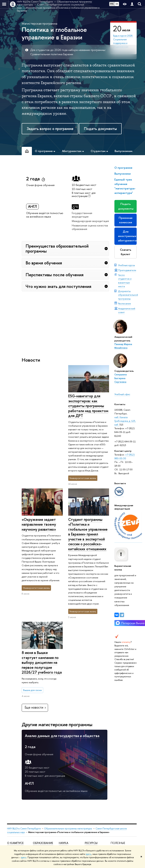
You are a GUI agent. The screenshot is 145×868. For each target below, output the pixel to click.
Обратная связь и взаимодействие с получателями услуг (43, 832)
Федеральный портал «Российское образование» (119, 786)
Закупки (11, 807)
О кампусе (15, 751)
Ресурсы (91, 751)
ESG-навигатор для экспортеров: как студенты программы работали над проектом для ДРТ (42, 406)
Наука (64, 751)
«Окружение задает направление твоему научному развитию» (85, 401)
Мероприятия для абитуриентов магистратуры (43, 771)
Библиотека (91, 756)
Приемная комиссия (126, 220)
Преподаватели (127, 270)
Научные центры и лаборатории (69, 766)
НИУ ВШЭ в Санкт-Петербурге (24, 736)
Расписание (125, 303)
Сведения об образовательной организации (17, 759)
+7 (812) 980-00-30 (125, 456)
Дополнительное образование (42, 817)
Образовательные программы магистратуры (68, 736)
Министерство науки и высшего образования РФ (120, 764)
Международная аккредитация (90, 221)
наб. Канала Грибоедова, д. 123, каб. (125, 421)
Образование (43, 751)
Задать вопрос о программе (50, 129)
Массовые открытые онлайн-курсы (121, 800)
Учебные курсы (126, 265)
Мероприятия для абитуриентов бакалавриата (43, 759)
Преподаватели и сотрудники (17, 783)
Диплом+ (38, 810)
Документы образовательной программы (128, 295)
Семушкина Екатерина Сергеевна (121, 378)
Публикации (91, 761)
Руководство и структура (15, 770)
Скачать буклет (126, 252)
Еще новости (36, 615)
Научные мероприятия (66, 758)
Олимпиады (39, 788)
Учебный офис (122, 394)
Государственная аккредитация (82, 215)
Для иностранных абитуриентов (127, 236)
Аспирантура (40, 824)
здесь (89, 854)
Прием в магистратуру (40, 804)
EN (117, 4)
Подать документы (100, 129)
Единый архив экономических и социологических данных (94, 771)
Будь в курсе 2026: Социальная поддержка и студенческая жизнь (123, 43)
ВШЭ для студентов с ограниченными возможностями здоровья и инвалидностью (18, 819)
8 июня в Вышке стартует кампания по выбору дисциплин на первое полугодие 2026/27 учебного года (42, 529)
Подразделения (16, 776)
